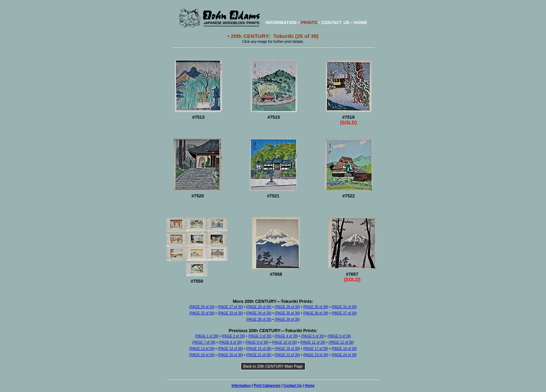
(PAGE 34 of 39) (259, 313)
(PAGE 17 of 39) (316, 349)
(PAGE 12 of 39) (341, 342)
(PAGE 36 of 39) (316, 313)
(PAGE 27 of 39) (230, 307)
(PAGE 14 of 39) (230, 349)
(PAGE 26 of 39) (202, 307)
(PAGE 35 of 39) (287, 313)
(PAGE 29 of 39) (287, 307)
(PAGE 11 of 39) (313, 342)
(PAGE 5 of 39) (313, 336)
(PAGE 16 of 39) (287, 349)
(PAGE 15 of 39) (259, 349)
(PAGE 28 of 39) (259, 307)
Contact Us (293, 386)
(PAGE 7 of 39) (204, 342)
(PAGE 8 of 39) (230, 342)
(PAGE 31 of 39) (344, 307)
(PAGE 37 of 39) (344, 313)
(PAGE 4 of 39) (286, 336)
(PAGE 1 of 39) (207, 336)
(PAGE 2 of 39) (233, 336)
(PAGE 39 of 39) (287, 319)
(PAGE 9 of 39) (257, 342)
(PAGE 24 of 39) (344, 355)
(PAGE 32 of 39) (202, 313)
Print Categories (267, 386)
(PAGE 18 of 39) (344, 349)
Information (241, 386)
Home (310, 386)
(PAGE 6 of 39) (339, 336)
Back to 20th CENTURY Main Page (273, 366)
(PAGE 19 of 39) (202, 355)
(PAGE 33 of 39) (230, 313)
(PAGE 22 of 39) (287, 355)
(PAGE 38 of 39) (259, 319)
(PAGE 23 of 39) (316, 355)
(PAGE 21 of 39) (259, 355)
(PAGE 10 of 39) (284, 342)
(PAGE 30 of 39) (316, 307)
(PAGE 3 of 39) (260, 336)
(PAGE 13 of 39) (202, 349)
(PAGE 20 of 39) (230, 355)
